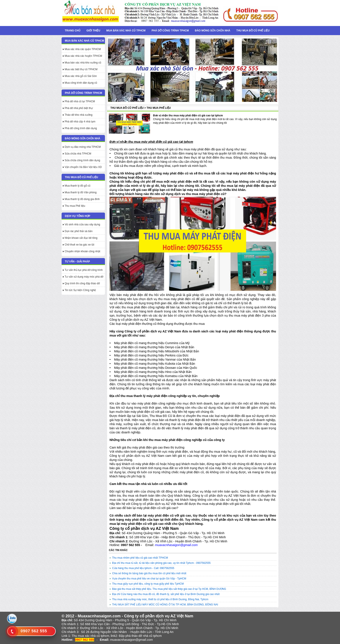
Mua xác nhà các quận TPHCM (83, 49)
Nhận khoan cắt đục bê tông (81, 238)
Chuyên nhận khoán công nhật (82, 251)
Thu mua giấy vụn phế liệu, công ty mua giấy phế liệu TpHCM (148, 584)
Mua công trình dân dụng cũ (81, 83)
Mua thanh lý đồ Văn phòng (81, 192)
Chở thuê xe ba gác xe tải (79, 245)
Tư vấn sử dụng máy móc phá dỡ (84, 277)
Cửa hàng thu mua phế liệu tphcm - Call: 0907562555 (143, 568)
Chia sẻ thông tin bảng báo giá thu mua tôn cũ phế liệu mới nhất (149, 573)
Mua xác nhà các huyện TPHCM (83, 56)
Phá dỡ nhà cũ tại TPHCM (80, 101)
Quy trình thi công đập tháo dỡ (82, 283)
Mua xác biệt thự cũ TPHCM (81, 69)
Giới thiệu (93, 31)
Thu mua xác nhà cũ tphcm (90, 636)
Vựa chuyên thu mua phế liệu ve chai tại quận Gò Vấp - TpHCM (149, 579)
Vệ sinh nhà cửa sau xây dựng (82, 224)
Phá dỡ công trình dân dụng (81, 128)
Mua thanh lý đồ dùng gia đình (82, 199)
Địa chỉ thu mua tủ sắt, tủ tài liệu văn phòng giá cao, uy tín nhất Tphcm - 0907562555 (161, 563)
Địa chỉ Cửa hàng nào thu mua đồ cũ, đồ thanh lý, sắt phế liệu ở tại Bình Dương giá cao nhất (166, 594)
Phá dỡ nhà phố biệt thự (79, 108)
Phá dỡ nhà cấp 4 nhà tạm (80, 122)
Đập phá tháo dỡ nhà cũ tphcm (140, 636)
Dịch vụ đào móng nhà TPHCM (83, 147)
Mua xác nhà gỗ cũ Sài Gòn (81, 76)
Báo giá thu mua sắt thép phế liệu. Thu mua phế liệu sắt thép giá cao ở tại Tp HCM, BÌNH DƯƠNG (169, 589)
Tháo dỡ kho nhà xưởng (78, 115)
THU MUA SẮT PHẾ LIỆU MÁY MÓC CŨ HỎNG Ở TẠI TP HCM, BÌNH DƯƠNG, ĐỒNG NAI (165, 605)
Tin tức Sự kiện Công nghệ (80, 290)
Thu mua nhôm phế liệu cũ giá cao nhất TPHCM (140, 558)
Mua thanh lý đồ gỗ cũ (78, 186)
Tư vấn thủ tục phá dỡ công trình (84, 270)
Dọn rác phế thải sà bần (79, 231)
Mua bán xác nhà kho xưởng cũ (83, 63)
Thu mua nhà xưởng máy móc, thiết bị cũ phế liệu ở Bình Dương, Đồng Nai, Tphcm (160, 599)
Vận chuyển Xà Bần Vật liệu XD (83, 167)
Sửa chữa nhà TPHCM (78, 154)
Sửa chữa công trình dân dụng (82, 160)
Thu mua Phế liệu (75, 206)
